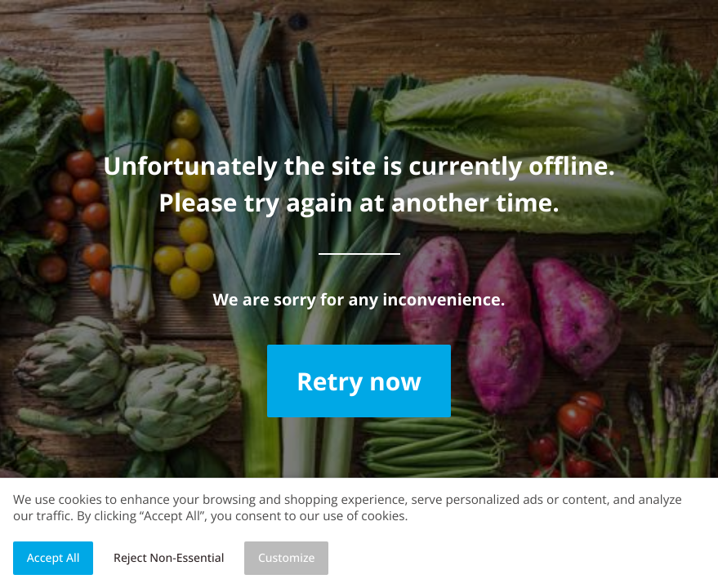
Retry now (359, 381)
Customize (287, 558)
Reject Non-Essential (169, 558)
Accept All (54, 558)
